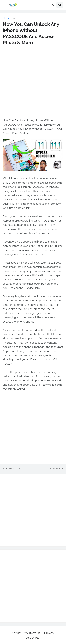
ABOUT (16, 633)
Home (6, 18)
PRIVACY (49, 633)
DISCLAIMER (33, 638)
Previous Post (12, 469)
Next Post (56, 469)
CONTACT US (32, 633)
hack (15, 18)
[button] (4, 5)
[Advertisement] (33, 82)
